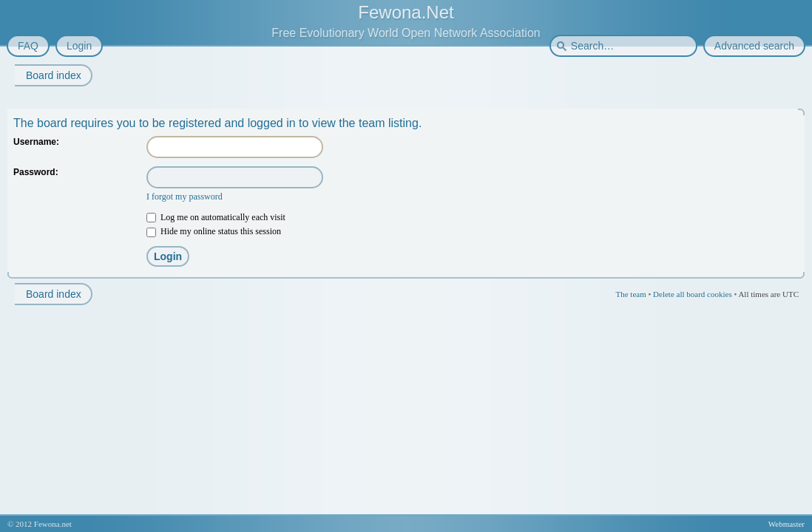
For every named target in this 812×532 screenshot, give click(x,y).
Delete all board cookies (693, 294)
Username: (36, 142)
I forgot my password (185, 197)
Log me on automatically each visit (216, 217)
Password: (36, 172)
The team (630, 294)
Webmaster (786, 524)
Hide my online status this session (214, 231)
